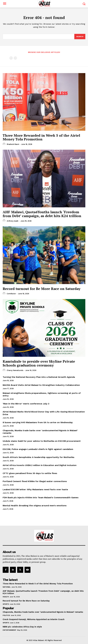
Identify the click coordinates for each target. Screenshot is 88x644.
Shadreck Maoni (13, 144)
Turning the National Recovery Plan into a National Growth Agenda (39, 377)
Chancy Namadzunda (15, 370)
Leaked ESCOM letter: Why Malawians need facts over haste (35, 489)
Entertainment (10, 630)
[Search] (80, 37)
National (7, 587)
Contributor (11, 294)
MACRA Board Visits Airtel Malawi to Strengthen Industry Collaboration (41, 385)
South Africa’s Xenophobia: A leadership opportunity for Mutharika (39, 457)
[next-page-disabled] (15, 58)
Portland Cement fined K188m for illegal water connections (35, 481)
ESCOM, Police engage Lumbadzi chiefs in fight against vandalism (38, 449)
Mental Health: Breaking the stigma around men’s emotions (35, 506)
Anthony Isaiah (13, 221)
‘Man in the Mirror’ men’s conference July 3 (26, 404)
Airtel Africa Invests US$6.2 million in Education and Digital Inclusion (40, 465)
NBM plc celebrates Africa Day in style (23, 627)
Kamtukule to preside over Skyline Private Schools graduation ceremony (39, 363)
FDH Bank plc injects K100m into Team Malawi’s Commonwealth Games (41, 497)
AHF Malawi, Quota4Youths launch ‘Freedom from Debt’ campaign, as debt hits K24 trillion (42, 214)
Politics (6, 615)
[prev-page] (11, 58)
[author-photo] (4, 144)
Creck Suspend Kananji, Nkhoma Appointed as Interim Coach (34, 619)
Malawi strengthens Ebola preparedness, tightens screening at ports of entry (42, 394)
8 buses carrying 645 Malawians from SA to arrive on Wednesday (38, 422)
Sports (6, 604)
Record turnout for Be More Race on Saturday (42, 289)
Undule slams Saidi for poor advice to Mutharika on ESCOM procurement (42, 441)
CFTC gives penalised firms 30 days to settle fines (30, 473)
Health (6, 597)
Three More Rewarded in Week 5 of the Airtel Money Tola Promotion (41, 137)
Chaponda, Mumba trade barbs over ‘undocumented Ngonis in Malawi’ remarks (43, 612)
